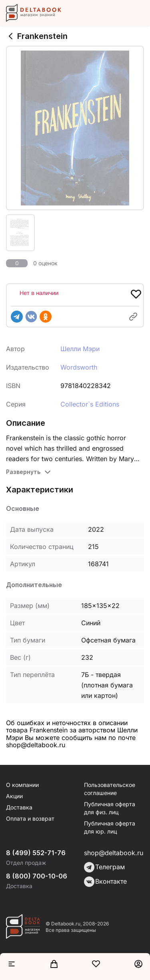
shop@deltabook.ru (114, 853)
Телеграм (104, 867)
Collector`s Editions (90, 404)
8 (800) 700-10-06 (37, 876)
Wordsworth (79, 367)
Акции (14, 796)
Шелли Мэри (80, 349)
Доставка (19, 807)
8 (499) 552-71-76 (36, 853)
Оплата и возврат (30, 818)
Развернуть (23, 472)
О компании (22, 785)
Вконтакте (105, 882)
